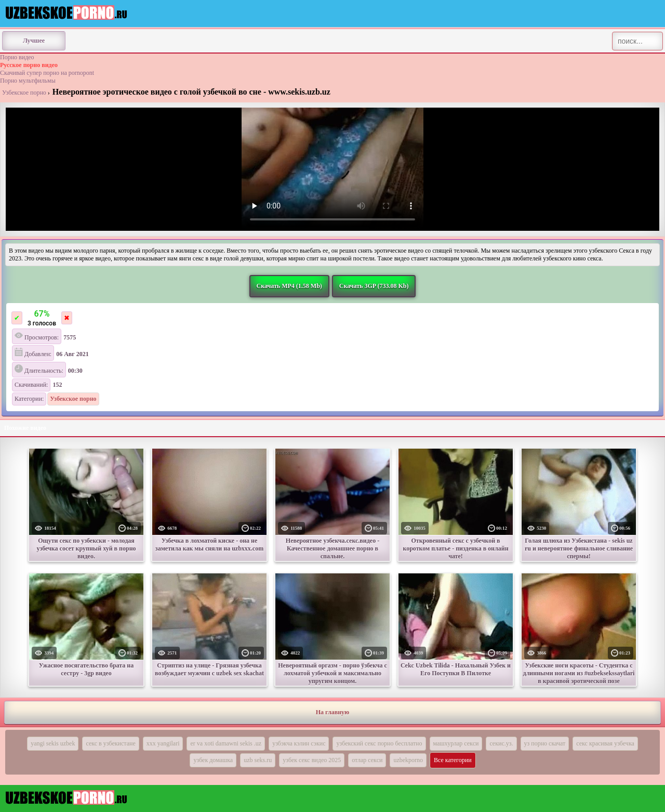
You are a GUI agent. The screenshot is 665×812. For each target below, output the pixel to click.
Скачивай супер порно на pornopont (47, 73)
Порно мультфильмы (28, 81)
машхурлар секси (456, 743)
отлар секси (367, 760)
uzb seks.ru (258, 760)
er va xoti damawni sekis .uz (226, 743)
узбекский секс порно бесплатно (379, 743)
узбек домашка (213, 760)
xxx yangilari (163, 743)
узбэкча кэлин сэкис (299, 743)
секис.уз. (501, 743)
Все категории (453, 760)
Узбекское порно (24, 93)
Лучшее (34, 41)
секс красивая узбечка (605, 743)
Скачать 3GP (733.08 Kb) (374, 286)
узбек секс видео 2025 (312, 760)
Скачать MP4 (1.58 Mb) (289, 286)
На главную (332, 712)
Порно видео (17, 57)
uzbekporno (408, 760)
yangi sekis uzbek (53, 743)
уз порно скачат (545, 743)
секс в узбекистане (110, 743)
